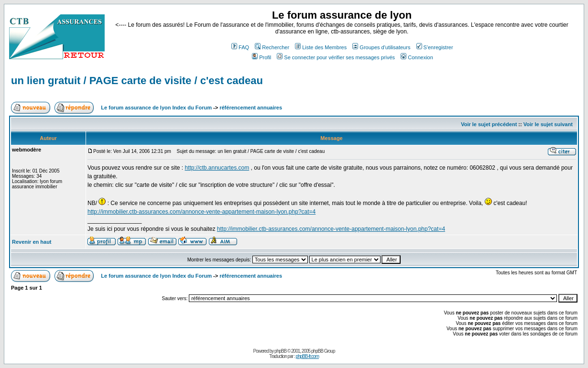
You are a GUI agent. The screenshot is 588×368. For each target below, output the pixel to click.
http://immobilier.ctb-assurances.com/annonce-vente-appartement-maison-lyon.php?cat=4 (201, 212)
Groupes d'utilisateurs (381, 47)
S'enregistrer (435, 47)
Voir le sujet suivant (548, 124)
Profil (261, 57)
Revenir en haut (32, 242)
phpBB (280, 351)
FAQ (240, 47)
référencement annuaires (251, 108)
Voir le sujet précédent (489, 124)
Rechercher (272, 47)
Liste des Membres (321, 47)
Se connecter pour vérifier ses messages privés (336, 57)
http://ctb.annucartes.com (217, 168)
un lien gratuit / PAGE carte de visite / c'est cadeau (137, 81)
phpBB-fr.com (307, 356)
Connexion (417, 57)
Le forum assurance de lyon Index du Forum (156, 108)
